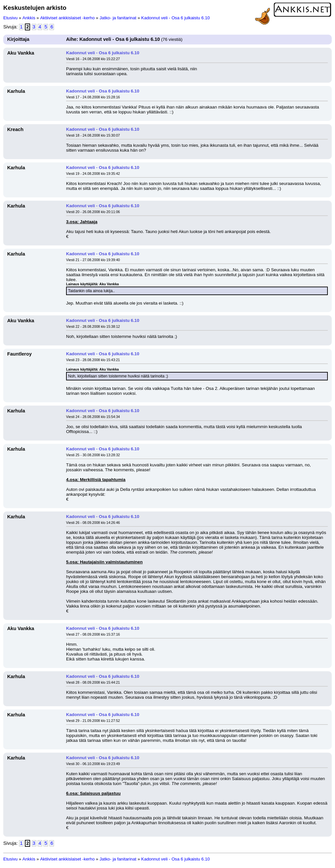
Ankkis (29, 18)
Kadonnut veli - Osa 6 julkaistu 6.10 (176, 18)
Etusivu (10, 18)
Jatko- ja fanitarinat (118, 18)
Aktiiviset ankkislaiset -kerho (68, 18)
